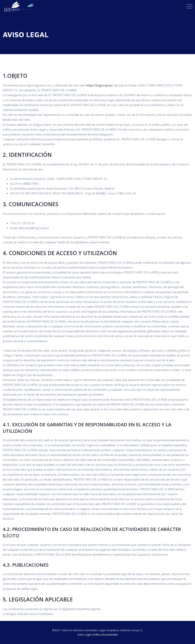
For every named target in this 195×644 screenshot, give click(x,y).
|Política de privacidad (105, 635)
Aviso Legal (84, 635)
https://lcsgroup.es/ (99, 85)
